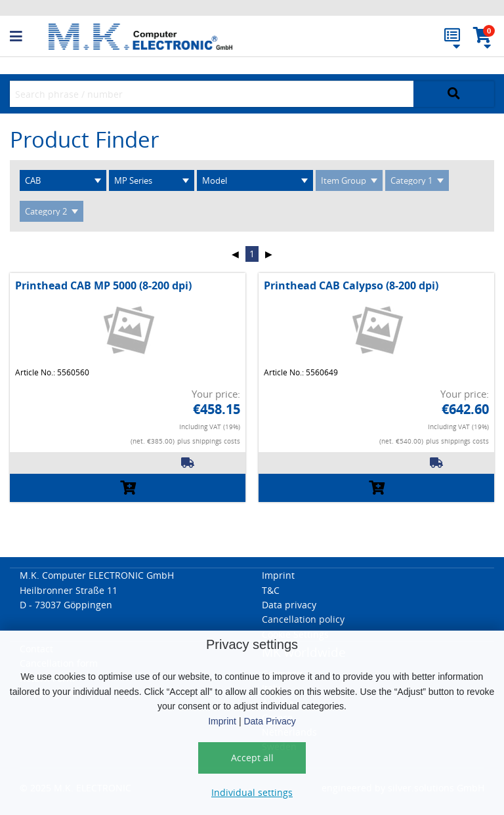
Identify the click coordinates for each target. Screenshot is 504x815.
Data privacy (289, 605)
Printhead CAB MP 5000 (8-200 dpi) (103, 285)
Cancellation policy (303, 619)
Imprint (222, 721)
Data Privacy (269, 721)
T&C (271, 590)
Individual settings (252, 792)
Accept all (252, 758)
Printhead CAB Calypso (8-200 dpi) (351, 285)
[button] (29, 37)
